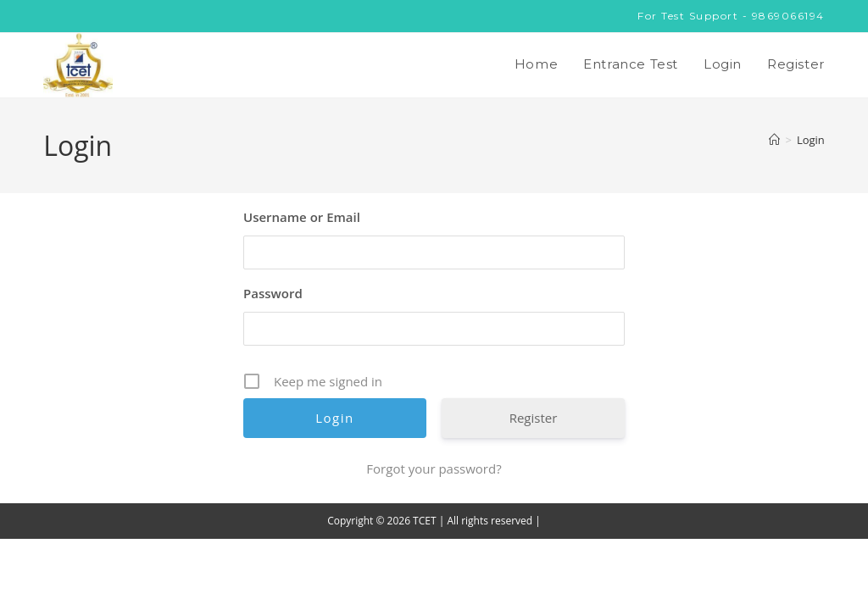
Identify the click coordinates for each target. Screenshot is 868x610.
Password (273, 293)
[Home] (774, 140)
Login (811, 140)
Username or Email (302, 217)
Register (534, 418)
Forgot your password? (434, 469)
